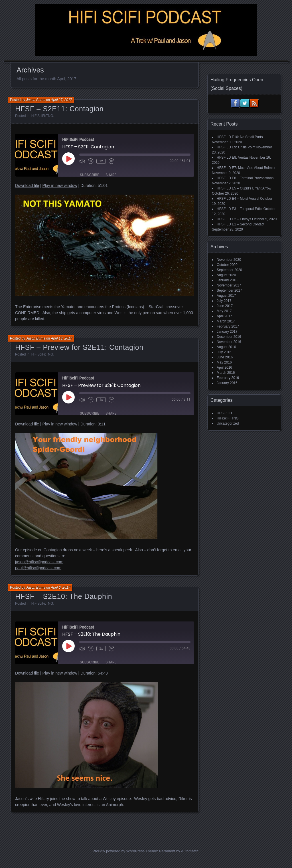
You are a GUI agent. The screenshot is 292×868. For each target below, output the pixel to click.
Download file (27, 185)
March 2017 (226, 321)
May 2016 (224, 362)
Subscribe (89, 175)
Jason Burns (36, 100)
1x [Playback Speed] (101, 161)
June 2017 (225, 306)
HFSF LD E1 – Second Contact (241, 224)
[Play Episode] (68, 159)
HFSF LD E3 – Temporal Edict (240, 209)
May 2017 (224, 311)
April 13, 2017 (61, 338)
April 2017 (224, 316)
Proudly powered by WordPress (118, 851)
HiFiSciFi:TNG (42, 116)
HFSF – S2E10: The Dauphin (64, 596)
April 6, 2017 (60, 588)
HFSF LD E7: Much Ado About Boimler (246, 168)
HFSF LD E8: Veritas (233, 158)
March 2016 (226, 373)
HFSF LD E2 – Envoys (234, 219)
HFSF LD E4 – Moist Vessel (238, 199)
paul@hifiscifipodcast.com (38, 568)
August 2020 (226, 275)
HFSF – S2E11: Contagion (59, 109)
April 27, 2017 (61, 100)
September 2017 (229, 290)
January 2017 (227, 332)
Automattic (190, 851)
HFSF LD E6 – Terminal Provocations (245, 178)
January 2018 (227, 280)
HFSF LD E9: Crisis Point (236, 147)
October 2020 (227, 265)
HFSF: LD (224, 413)
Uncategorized (228, 423)
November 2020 (229, 260)
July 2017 (224, 301)
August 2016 (226, 347)
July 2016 (224, 352)
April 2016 (224, 368)
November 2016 (229, 342)
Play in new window (60, 185)
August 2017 (226, 296)
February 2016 (228, 378)
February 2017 (228, 326)
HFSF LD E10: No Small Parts (240, 137)
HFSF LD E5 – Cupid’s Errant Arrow (244, 188)
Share (111, 175)
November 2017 (229, 285)
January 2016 (227, 383)
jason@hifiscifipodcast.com (39, 562)
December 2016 (229, 337)
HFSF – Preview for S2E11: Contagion (79, 347)
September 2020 (229, 270)
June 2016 (225, 357)
